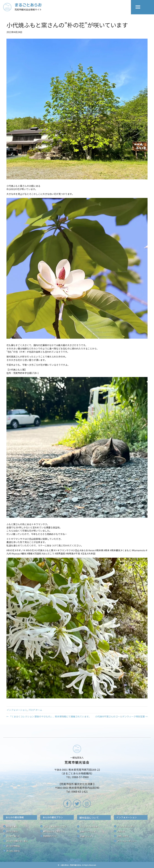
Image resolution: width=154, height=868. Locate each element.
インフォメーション (17, 710)
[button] (67, 804)
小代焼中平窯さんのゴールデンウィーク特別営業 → (121, 716)
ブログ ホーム (35, 710)
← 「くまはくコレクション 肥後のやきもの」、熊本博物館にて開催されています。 (49, 716)
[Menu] (138, 7)
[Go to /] (67, 7)
